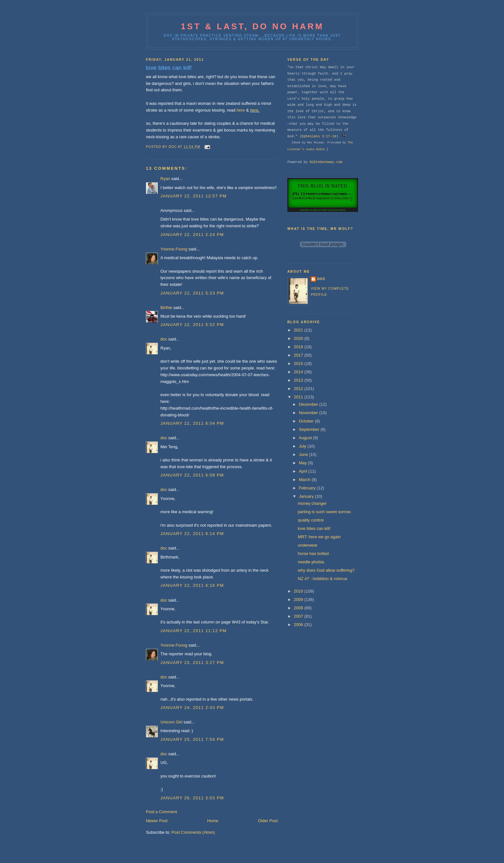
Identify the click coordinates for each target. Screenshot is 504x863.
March (305, 480)
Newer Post (157, 821)
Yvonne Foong (174, 249)
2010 (299, 591)
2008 (299, 608)
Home (213, 821)
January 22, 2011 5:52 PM (192, 325)
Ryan (165, 179)
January (307, 496)
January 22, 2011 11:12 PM (194, 631)
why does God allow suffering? (326, 570)
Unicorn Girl (171, 722)
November (309, 413)
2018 (299, 347)
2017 (299, 355)
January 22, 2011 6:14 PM (192, 534)
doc (164, 339)
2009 (299, 600)
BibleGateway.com (326, 162)
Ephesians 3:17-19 (319, 136)
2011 (299, 397)
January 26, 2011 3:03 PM (192, 798)
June (304, 454)
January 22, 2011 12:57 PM (194, 196)
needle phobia (311, 562)
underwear (307, 545)
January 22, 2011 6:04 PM (192, 423)
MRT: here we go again (319, 537)
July (303, 446)
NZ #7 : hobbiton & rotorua (322, 579)
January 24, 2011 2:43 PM (192, 708)
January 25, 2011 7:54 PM (192, 739)
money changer (312, 503)
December (309, 404)
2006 (299, 625)
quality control (310, 520)
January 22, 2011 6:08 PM (192, 475)
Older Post (268, 821)
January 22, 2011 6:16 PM (192, 585)
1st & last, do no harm (252, 26)
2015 (299, 363)
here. (255, 110)
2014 (299, 372)
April (304, 471)
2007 (299, 616)
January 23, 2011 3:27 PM (192, 663)
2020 (299, 338)
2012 (299, 389)
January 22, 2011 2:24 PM (192, 235)
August (306, 438)
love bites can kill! (314, 528)
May (303, 463)
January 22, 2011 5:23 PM (192, 293)
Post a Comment (162, 812)
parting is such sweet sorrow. (324, 512)
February (308, 488)
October (307, 421)
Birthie (166, 308)
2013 (299, 380)
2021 (299, 330)
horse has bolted (313, 554)
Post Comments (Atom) (193, 832)
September (310, 429)
